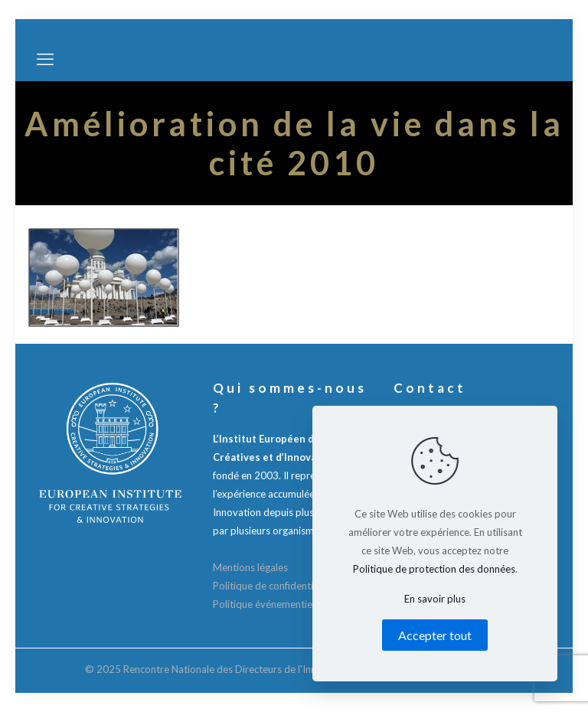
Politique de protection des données (434, 569)
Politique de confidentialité (273, 586)
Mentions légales (250, 567)
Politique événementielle (268, 604)
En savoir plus (435, 599)
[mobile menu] (45, 59)
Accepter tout (435, 635)
